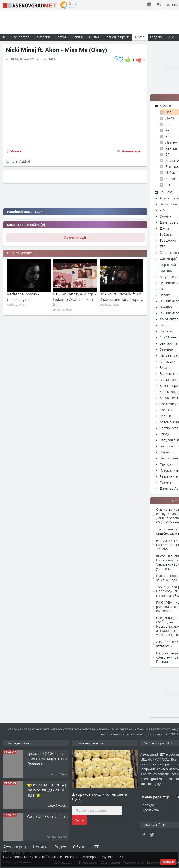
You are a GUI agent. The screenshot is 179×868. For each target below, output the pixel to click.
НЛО (163, 289)
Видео (60, 847)
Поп (169, 112)
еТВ (96, 847)
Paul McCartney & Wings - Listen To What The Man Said (74, 299)
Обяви (79, 847)
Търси (79, 820)
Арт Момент (169, 337)
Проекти (166, 410)
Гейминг (166, 482)
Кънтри (171, 148)
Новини (78, 37)
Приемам (168, 862)
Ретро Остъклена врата (47, 816)
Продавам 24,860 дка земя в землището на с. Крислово (47, 759)
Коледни (172, 179)
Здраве (165, 295)
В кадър (166, 307)
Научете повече (112, 857)
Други (164, 228)
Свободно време (117, 37)
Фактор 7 (167, 464)
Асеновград (169, 380)
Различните (169, 476)
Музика (16, 151)
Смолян (166, 216)
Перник (165, 416)
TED (163, 246)
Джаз (170, 118)
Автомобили (169, 422)
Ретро (170, 130)
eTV (162, 210)
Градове (156, 37)
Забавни (166, 234)
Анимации (167, 361)
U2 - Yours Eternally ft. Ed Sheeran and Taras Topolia (121, 297)
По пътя (166, 331)
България (167, 271)
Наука (164, 452)
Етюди (165, 434)
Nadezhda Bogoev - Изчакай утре (23, 297)
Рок (168, 136)
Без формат (169, 240)
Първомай (168, 265)
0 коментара (131, 151)
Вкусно (165, 367)
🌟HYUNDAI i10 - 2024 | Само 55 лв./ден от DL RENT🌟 (46, 790)
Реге (169, 185)
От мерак (167, 349)
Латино (171, 142)
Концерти (167, 192)
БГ (167, 154)
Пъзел (164, 325)
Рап (168, 124)
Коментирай (75, 238)
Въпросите (168, 446)
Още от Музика (20, 253)
